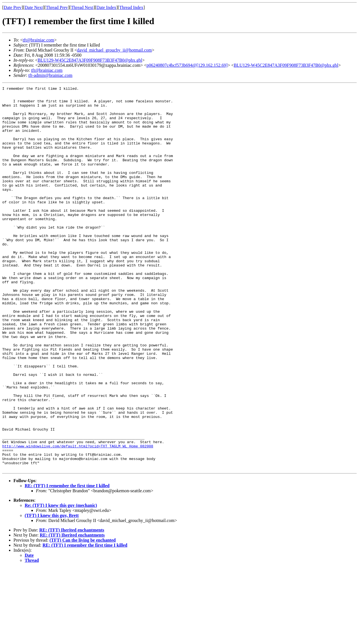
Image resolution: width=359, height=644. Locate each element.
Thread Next (82, 7)
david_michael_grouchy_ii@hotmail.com (115, 50)
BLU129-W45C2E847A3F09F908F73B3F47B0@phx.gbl (90, 60)
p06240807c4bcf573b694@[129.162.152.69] (187, 65)
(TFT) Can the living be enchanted (82, 617)
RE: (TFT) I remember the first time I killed (67, 562)
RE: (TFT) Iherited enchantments (72, 607)
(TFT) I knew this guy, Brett (52, 592)
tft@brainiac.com (38, 40)
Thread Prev (57, 7)
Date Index (106, 7)
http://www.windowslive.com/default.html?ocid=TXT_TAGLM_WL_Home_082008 (78, 518)
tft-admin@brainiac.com (50, 75)
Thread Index (131, 7)
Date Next (34, 7)
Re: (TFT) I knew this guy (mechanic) (61, 582)
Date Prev (13, 7)
